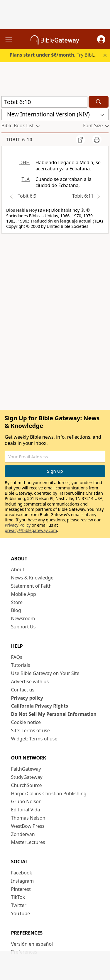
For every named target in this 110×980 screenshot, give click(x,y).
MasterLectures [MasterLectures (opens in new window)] (28, 842)
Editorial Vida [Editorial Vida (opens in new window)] (26, 810)
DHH (24, 162)
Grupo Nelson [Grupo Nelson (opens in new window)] (26, 801)
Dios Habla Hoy (22, 210)
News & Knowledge (32, 578)
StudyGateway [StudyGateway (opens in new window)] (27, 777)
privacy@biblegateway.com (31, 530)
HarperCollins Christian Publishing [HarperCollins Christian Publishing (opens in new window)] (49, 794)
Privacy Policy (18, 525)
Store (17, 602)
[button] (101, 39)
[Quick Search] (44, 102)
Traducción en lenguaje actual (61, 221)
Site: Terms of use (31, 730)
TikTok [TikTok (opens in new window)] (18, 897)
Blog (16, 610)
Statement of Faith (32, 586)
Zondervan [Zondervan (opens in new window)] (23, 834)
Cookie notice (26, 722)
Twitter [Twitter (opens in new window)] (19, 905)
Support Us (23, 627)
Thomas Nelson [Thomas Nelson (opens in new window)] (28, 818)
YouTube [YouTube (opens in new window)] (21, 913)
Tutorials (21, 665)
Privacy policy (27, 698)
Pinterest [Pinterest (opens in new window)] (21, 889)
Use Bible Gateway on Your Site (45, 673)
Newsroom (23, 618)
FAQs (17, 657)
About (18, 569)
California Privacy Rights (40, 706)
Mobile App (24, 594)
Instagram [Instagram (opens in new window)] (23, 881)
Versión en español (32, 944)
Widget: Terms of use (34, 739)
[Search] (99, 102)
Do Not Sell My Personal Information (54, 714)
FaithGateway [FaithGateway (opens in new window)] (26, 769)
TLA (26, 179)
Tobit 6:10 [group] (19, 140)
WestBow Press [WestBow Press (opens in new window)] (28, 826)
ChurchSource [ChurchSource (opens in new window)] (27, 785)
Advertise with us (30, 681)
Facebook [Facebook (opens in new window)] (22, 873)
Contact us (23, 690)
